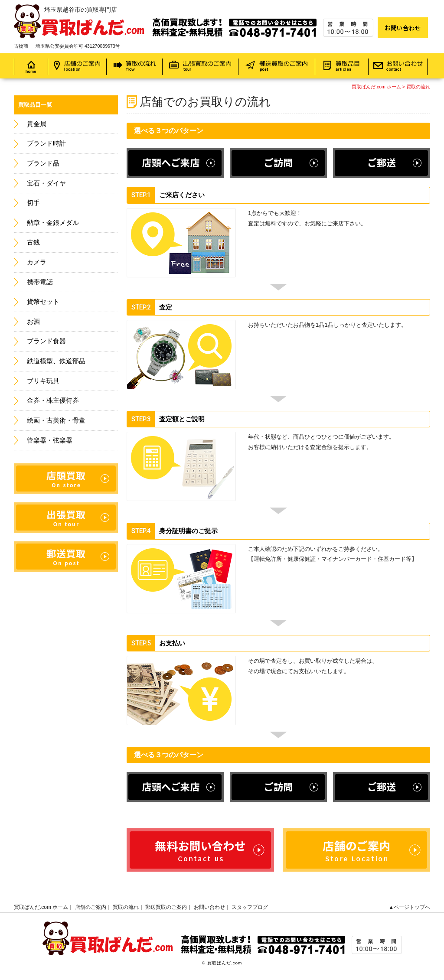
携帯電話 (40, 282)
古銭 (33, 242)
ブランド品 (43, 163)
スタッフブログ (250, 907)
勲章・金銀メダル (53, 223)
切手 (33, 203)
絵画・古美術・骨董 (56, 420)
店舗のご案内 (91, 907)
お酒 (33, 322)
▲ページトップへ (409, 907)
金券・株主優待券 (53, 400)
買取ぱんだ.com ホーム (376, 87)
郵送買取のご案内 (166, 907)
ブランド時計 (46, 143)
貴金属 (37, 124)
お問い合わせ (209, 907)
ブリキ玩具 (43, 381)
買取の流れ (418, 87)
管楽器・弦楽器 (50, 440)
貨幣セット (43, 302)
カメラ (37, 262)
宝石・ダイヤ (46, 183)
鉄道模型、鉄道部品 (56, 361)
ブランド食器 (46, 341)
